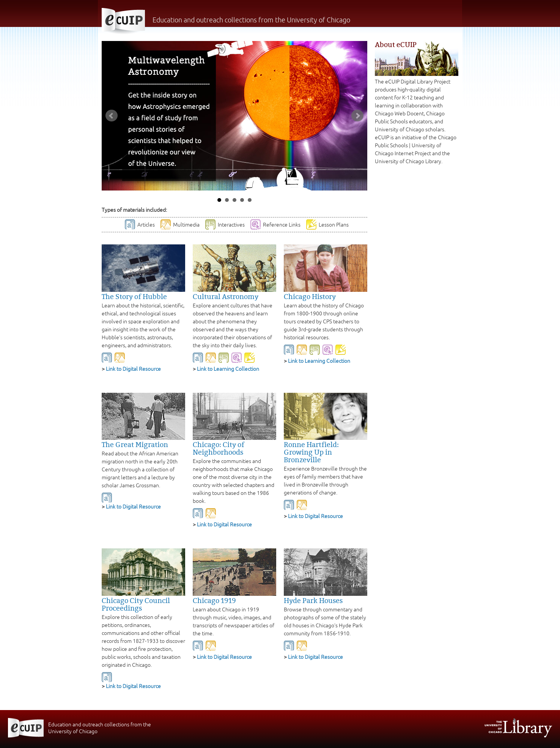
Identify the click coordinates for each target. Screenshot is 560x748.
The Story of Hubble (134, 297)
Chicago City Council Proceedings (136, 605)
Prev (112, 116)
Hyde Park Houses (313, 601)
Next (357, 116)
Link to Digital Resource (133, 369)
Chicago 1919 (214, 601)
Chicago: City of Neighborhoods (219, 449)
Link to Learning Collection (228, 369)
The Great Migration (135, 445)
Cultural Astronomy (226, 297)
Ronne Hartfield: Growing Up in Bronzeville (311, 452)
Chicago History (310, 297)
